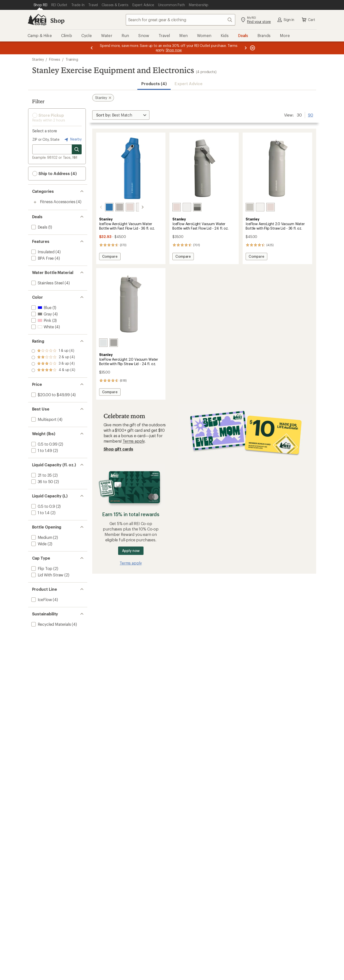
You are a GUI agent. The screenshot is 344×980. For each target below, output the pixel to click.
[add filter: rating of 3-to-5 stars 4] (53, 357)
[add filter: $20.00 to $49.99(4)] (50, 395)
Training (72, 59)
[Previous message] (92, 48)
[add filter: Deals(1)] (39, 227)
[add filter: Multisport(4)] (43, 419)
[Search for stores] (77, 149)
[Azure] (103, 207)
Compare (110, 257)
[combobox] (181, 20)
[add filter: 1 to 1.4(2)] (40, 513)
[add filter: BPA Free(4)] (42, 258)
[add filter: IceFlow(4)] (41, 599)
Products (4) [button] (154, 84)
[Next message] (246, 48)
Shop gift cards (118, 449)
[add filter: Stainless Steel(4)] (47, 283)
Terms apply (134, 441)
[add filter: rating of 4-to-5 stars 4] (53, 351)
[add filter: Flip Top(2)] (41, 568)
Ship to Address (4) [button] (54, 174)
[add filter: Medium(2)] (41, 537)
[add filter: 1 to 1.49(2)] (41, 450)
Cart (308, 20)
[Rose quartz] (124, 207)
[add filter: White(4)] (42, 327)
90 (311, 115)
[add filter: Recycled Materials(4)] (51, 624)
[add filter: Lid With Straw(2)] (47, 575)
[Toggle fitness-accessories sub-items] (35, 202)
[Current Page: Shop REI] (41, 5)
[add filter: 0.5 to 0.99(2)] (44, 444)
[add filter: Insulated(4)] (43, 252)
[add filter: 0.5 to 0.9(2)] (43, 506)
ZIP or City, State (46, 139)
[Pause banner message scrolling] (252, 48)
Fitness (55, 59)
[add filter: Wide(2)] (38, 544)
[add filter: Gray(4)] (41, 314)
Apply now (131, 551)
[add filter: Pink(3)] (41, 320)
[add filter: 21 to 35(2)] (41, 475)
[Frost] (134, 207)
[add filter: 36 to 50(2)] (42, 481)
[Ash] (114, 207)
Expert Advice (189, 84)
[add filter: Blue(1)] (41, 307)
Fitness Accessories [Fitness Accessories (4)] (58, 202)
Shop (57, 20)
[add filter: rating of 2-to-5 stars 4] (53, 364)
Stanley (38, 59)
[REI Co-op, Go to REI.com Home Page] (37, 20)
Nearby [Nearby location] (72, 139)
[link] (131, 168)
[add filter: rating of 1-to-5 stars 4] (53, 370)
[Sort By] (121, 115)
